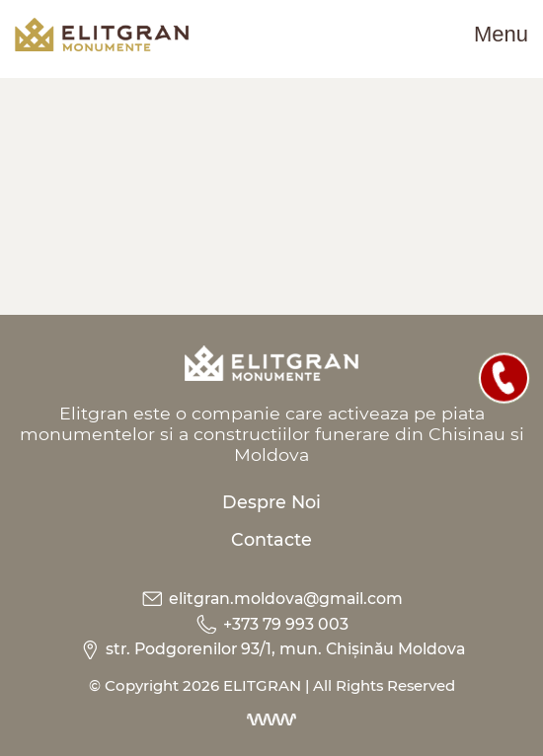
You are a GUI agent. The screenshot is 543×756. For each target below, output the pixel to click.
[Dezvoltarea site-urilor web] (271, 719)
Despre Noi (271, 502)
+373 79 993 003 (271, 624)
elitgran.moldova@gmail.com (271, 599)
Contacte (271, 539)
